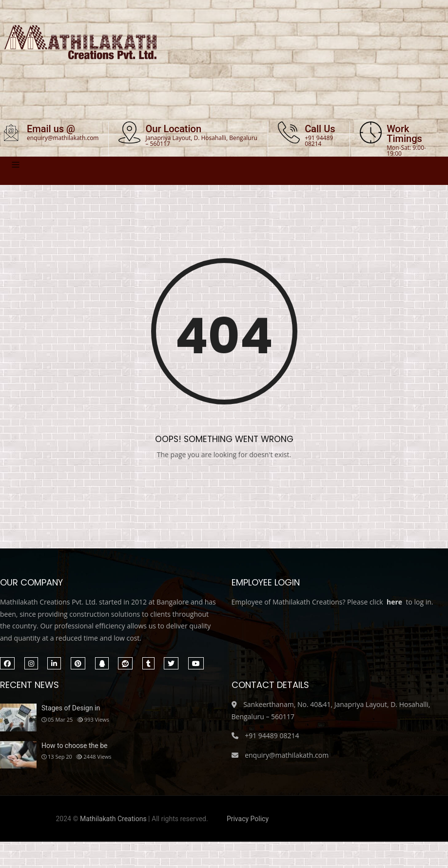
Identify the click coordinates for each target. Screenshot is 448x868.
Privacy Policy (248, 819)
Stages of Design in (71, 709)
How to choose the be (74, 746)
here (394, 603)
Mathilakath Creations (113, 819)
